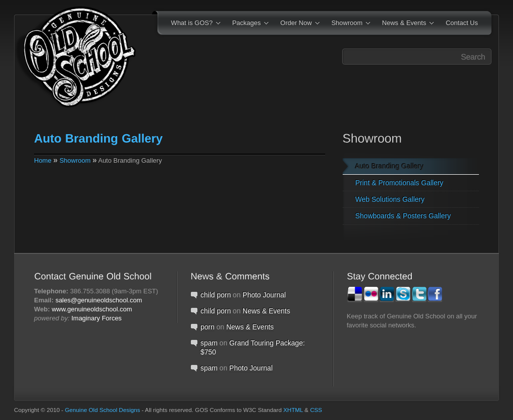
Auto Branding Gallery (390, 166)
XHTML (293, 410)
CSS (316, 410)
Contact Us (462, 23)
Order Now (297, 24)
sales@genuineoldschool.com (99, 300)
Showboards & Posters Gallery (403, 216)
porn (207, 327)
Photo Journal (264, 295)
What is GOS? (192, 24)
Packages (247, 24)
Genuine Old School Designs (103, 410)
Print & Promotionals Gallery (399, 183)
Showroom (347, 24)
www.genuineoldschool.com (92, 309)
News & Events (405, 24)
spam (209, 343)
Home (43, 160)
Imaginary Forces (96, 318)
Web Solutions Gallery (390, 199)
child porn (216, 295)
